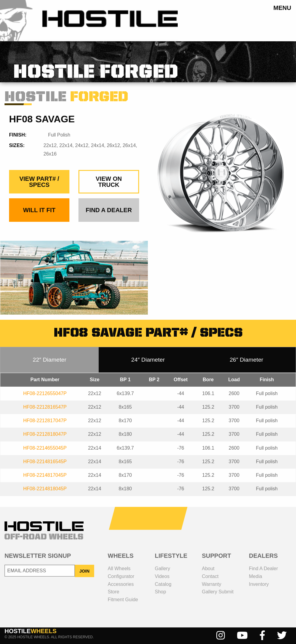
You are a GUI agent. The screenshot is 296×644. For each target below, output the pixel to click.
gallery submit (218, 592)
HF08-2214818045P (45, 489)
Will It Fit (39, 210)
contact (210, 576)
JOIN (84, 571)
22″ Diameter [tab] (50, 360)
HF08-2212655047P (45, 393)
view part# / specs (39, 182)
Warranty (212, 584)
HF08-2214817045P (45, 475)
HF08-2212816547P (45, 407)
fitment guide (123, 600)
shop (160, 592)
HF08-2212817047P (45, 421)
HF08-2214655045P (45, 448)
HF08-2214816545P (45, 462)
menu (282, 8)
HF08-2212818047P (45, 434)
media (256, 576)
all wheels (119, 569)
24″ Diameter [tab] (148, 360)
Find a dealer (263, 569)
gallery (162, 569)
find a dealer (109, 210)
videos (162, 576)
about (208, 569)
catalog (163, 584)
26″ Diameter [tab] (246, 360)
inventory (259, 584)
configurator (121, 576)
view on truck (109, 182)
